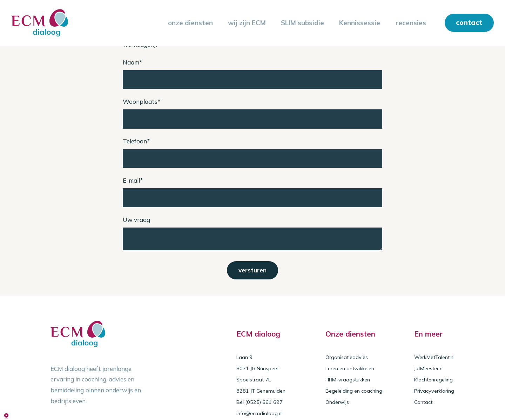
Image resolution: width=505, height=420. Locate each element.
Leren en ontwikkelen (350, 368)
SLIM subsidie (302, 23)
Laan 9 (244, 357)
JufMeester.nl (429, 368)
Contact (423, 402)
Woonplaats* (142, 101)
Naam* (133, 62)
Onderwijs (337, 402)
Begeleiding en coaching (354, 391)
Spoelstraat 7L (254, 380)
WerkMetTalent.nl (434, 357)
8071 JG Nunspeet (258, 368)
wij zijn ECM (247, 23)
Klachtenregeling (433, 380)
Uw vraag (136, 220)
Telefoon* (136, 141)
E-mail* (133, 180)
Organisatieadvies (347, 357)
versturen (252, 270)
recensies (411, 23)
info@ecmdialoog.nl (260, 413)
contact (469, 22)
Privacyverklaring (434, 391)
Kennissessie (360, 23)
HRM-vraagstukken (348, 380)
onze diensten (190, 23)
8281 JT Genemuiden (261, 391)
